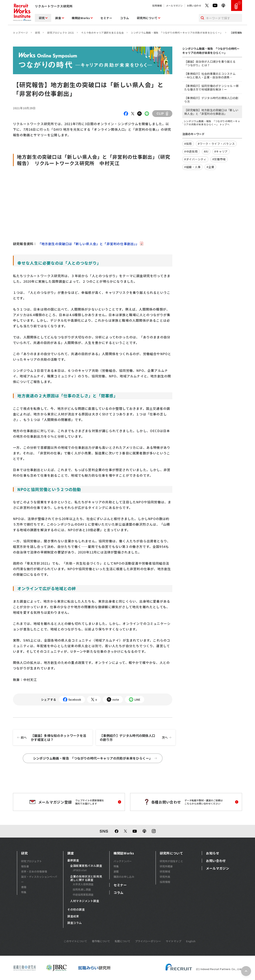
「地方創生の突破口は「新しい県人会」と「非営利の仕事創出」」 (88, 244)
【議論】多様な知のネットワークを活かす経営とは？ (50, 737)
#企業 (210, 167)
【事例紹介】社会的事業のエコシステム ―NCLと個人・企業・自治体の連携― (210, 75)
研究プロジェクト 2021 (61, 33)
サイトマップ (174, 941)
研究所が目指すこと (171, 861)
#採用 (188, 144)
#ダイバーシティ (195, 159)
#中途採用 (191, 151)
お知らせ (213, 853)
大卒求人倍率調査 (83, 884)
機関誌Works (81, 18)
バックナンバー (123, 861)
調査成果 (73, 916)
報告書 (25, 866)
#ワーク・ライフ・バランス (216, 144)
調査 (58, 18)
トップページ (21, 33)
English (191, 941)
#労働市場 (219, 159)
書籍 (24, 887)
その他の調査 (76, 910)
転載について (123, 941)
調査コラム (75, 923)
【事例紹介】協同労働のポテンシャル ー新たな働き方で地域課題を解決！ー (212, 88)
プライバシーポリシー (148, 941)
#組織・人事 (192, 167)
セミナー (106, 18)
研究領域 (165, 871)
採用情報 (157, 5)
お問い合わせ (194, 5)
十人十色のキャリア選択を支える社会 (102, 33)
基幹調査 (73, 860)
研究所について (147, 18)
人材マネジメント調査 (85, 901)
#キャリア (221, 151)
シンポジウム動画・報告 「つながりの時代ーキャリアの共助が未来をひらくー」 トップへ (212, 123)
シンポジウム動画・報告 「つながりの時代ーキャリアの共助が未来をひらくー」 (177, 33)
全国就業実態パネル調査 (86, 866)
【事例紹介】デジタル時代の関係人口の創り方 (138, 737)
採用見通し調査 (82, 889)
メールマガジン (174, 5)
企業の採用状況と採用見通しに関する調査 (86, 878)
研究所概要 (166, 866)
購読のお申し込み (124, 877)
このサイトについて (75, 941)
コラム (125, 18)
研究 (42, 18)
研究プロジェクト (31, 861)
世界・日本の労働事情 (34, 871)
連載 (116, 871)
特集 (24, 892)
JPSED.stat (80, 870)
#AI (206, 151)
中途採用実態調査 (83, 895)
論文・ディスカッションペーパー (39, 879)
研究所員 (165, 877)
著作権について (101, 941)
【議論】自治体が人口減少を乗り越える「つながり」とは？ (210, 63)
